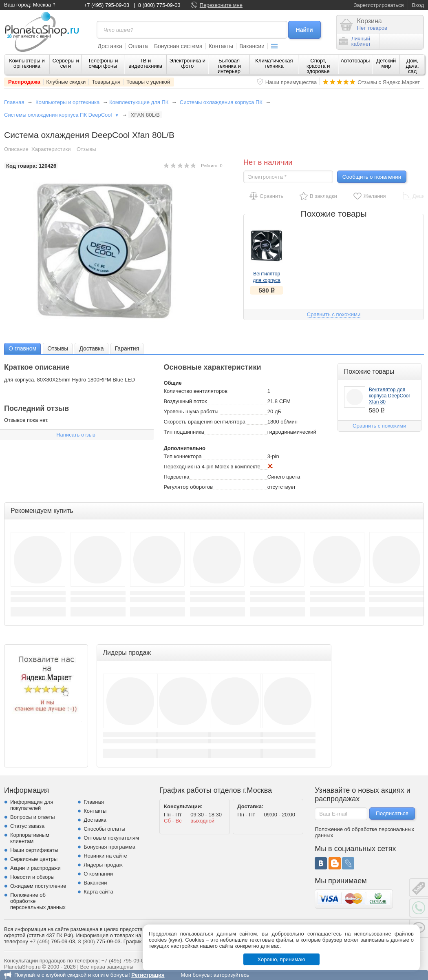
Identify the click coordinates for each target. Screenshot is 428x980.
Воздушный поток (185, 401)
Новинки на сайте (105, 856)
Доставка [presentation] (91, 348)
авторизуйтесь (231, 975)
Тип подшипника (184, 432)
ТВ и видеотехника (145, 63)
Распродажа (24, 82)
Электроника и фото (188, 63)
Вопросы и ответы (32, 817)
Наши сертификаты (34, 850)
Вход (418, 5)
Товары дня (106, 82)
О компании (98, 874)
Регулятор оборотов (188, 487)
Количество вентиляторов (195, 391)
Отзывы (86, 149)
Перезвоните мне (221, 5)
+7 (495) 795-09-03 (107, 5)
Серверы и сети (65, 63)
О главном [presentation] (22, 348)
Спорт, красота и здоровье (318, 66)
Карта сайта (98, 892)
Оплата (138, 46)
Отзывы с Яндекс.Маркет (389, 82)
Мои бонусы (195, 975)
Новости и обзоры (32, 877)
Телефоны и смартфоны (103, 63)
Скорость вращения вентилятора (204, 422)
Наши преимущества (291, 82)
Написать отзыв (76, 435)
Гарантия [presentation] (127, 348)
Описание (16, 149)
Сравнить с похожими (334, 314)
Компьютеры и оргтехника (27, 63)
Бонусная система (178, 46)
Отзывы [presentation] (58, 348)
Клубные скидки (66, 82)
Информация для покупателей (32, 805)
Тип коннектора (182, 456)
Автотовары (355, 61)
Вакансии (252, 46)
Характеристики (51, 149)
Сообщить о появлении (372, 177)
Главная (14, 102)
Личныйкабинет (355, 41)
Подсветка (176, 477)
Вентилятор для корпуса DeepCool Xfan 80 (389, 396)
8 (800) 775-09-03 (159, 5)
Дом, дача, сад (413, 66)
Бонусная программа (109, 847)
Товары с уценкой (148, 82)
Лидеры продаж (103, 865)
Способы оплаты (104, 829)
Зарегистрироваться (379, 5)
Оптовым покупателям (111, 838)
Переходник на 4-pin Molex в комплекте (212, 467)
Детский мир (386, 63)
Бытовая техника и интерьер (229, 66)
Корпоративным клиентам (30, 838)
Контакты (221, 46)
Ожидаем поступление (38, 886)
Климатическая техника (274, 63)
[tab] (22, 348)
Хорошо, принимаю (281, 959)
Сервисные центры (34, 859)
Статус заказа (27, 826)
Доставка (110, 46)
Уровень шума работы (191, 411)
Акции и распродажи (35, 868)
